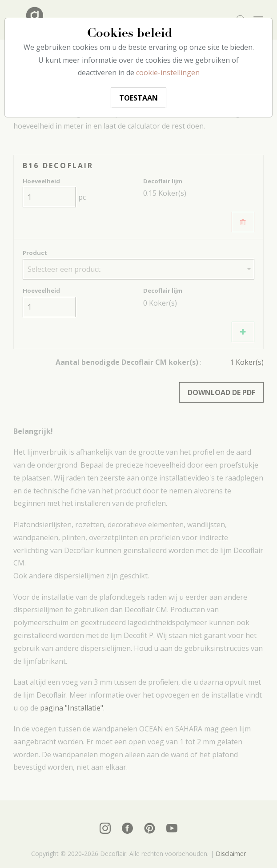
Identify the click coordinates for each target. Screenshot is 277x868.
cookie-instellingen (168, 73)
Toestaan (138, 98)
